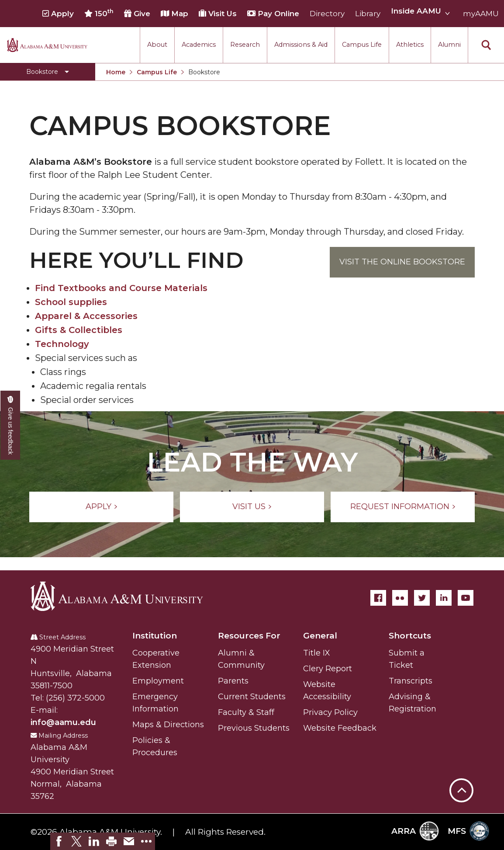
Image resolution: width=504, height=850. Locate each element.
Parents (233, 681)
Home (116, 72)
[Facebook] (378, 598)
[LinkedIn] (444, 598)
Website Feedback (340, 728)
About (157, 45)
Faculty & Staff (246, 712)
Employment (158, 681)
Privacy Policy (330, 712)
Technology (62, 344)
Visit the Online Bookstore (402, 262)
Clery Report (328, 669)
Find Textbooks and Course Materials (121, 288)
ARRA (415, 831)
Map (174, 14)
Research (245, 45)
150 (99, 13)
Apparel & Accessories (86, 316)
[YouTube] (466, 598)
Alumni (449, 45)
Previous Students (254, 728)
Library (368, 14)
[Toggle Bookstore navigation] (48, 72)
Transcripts (411, 681)
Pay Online (273, 14)
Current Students (252, 697)
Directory (327, 14)
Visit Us (218, 14)
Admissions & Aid (301, 45)
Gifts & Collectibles (79, 330)
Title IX (317, 653)
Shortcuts (410, 636)
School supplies (71, 302)
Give (137, 14)
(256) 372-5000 (75, 698)
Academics (199, 45)
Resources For (249, 636)
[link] (59, 841)
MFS (468, 831)
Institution (155, 636)
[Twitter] (422, 598)
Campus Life (362, 45)
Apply (58, 14)
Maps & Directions (168, 725)
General (320, 636)
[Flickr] (400, 598)
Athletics (410, 45)
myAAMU (481, 14)
